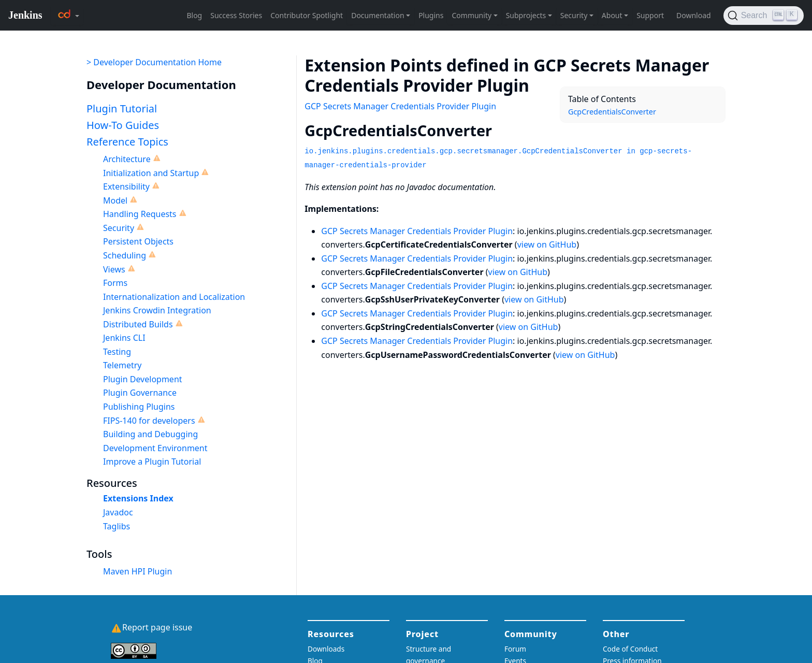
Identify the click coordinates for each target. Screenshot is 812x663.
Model (115, 200)
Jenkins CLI (124, 338)
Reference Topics (127, 142)
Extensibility (126, 186)
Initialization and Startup (151, 173)
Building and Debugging (150, 434)
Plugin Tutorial (122, 109)
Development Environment (155, 448)
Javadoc (118, 512)
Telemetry (122, 365)
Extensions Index (138, 498)
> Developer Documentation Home (154, 62)
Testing (117, 352)
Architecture (127, 159)
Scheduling (125, 255)
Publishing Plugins (139, 407)
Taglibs (117, 526)
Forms (115, 283)
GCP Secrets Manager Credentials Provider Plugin (400, 106)
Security (119, 228)
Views (114, 269)
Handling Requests (140, 214)
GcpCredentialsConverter (612, 112)
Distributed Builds (138, 324)
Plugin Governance (140, 393)
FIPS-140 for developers (149, 421)
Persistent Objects (138, 241)
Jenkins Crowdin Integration (157, 310)
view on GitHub (547, 244)
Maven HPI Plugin (137, 571)
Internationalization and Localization (174, 297)
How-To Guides (123, 125)
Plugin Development (143, 379)
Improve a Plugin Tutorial (152, 462)
